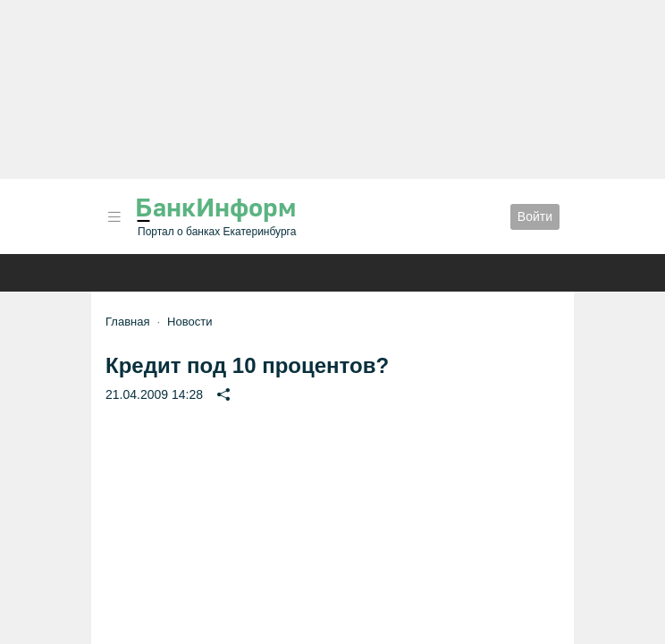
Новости (189, 322)
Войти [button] (535, 216)
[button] (114, 217)
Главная (127, 322)
